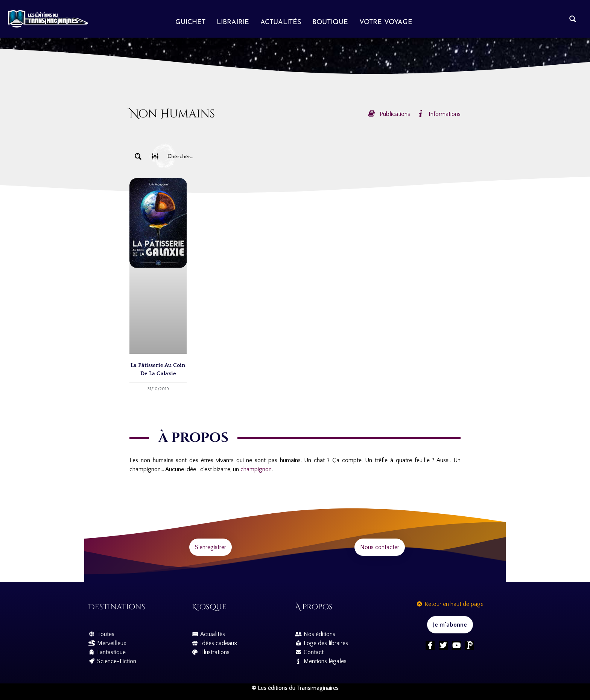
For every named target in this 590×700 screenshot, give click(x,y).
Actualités (281, 22)
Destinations (117, 607)
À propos (314, 607)
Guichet (190, 22)
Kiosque (209, 607)
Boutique (330, 22)
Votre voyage (386, 22)
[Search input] (312, 156)
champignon (255, 469)
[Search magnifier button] (573, 19)
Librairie (233, 22)
